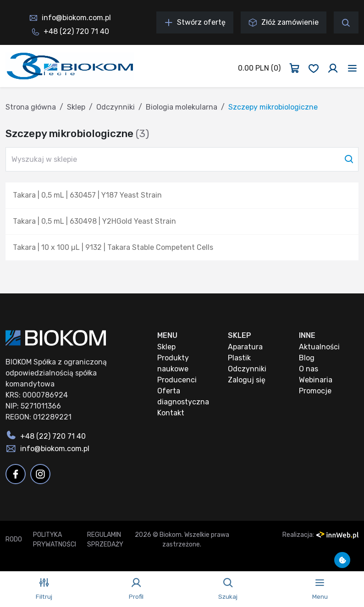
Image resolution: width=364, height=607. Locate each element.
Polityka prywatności (55, 540)
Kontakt (171, 413)
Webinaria (316, 380)
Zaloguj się (247, 380)
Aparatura (245, 347)
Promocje (315, 391)
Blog (307, 358)
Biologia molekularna (182, 107)
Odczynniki (116, 107)
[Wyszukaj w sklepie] (182, 159)
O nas (309, 369)
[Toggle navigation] (352, 68)
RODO (14, 539)
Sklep (76, 107)
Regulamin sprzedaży (105, 540)
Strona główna (31, 107)
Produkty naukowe (173, 363)
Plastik (239, 358)
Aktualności (319, 347)
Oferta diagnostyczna (183, 396)
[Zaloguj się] (333, 68)
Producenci (177, 380)
